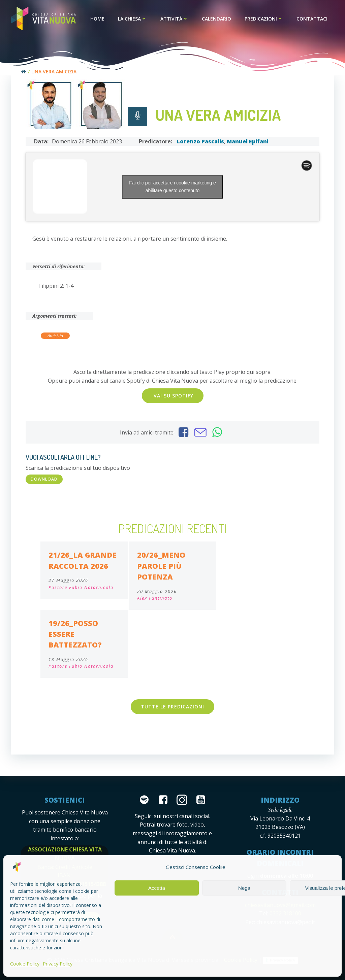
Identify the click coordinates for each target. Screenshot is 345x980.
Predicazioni (264, 19)
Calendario (216, 19)
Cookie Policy (25, 964)
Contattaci (312, 19)
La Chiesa (132, 19)
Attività (174, 19)
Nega (244, 888)
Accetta (157, 888)
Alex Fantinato (155, 598)
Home (97, 19)
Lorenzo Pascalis (200, 141)
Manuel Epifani (248, 141)
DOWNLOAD (44, 479)
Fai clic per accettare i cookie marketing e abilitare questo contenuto (172, 187)
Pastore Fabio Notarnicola (81, 587)
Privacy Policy (58, 964)
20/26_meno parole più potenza (161, 566)
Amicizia (55, 336)
